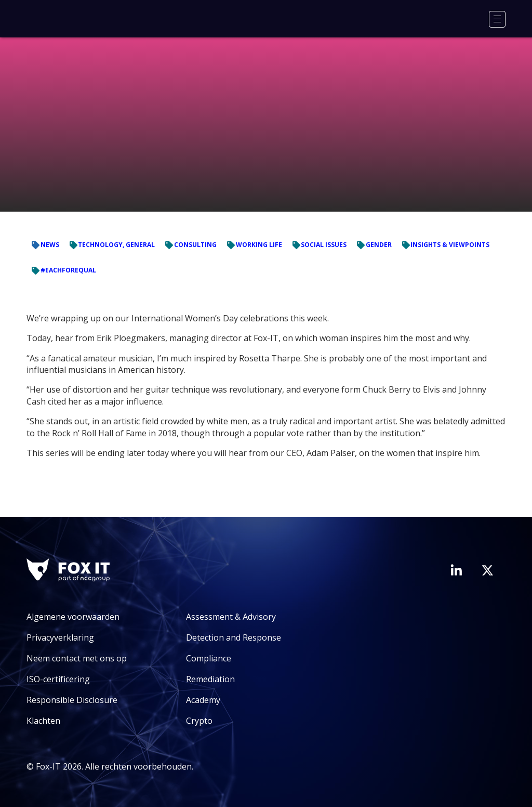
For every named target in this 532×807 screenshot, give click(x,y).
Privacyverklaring (60, 637)
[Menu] (497, 19)
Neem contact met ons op (77, 658)
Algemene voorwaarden (73, 617)
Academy (203, 700)
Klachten (43, 721)
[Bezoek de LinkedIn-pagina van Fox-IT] (456, 570)
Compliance (209, 658)
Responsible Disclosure (72, 700)
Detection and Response (234, 637)
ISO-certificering (58, 679)
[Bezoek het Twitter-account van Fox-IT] (487, 570)
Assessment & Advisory (231, 617)
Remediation (210, 679)
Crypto (199, 721)
